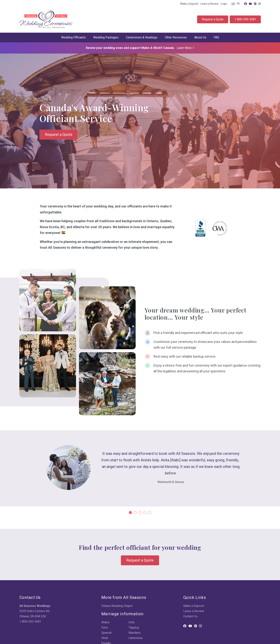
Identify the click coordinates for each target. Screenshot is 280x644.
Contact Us (190, 616)
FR (238, 4)
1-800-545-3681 (245, 19)
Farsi (105, 627)
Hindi (105, 638)
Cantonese (136, 638)
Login (224, 4)
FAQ (216, 37)
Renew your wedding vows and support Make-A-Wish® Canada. (140, 48)
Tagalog (134, 627)
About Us (200, 37)
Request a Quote (213, 19)
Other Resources (176, 37)
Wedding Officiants (73, 37)
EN (233, 4)
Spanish (107, 633)
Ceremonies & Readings (142, 37)
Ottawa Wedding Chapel (117, 606)
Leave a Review (210, 4)
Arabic (105, 622)
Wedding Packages (106, 37)
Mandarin (135, 633)
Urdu (132, 622)
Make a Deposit (189, 4)
